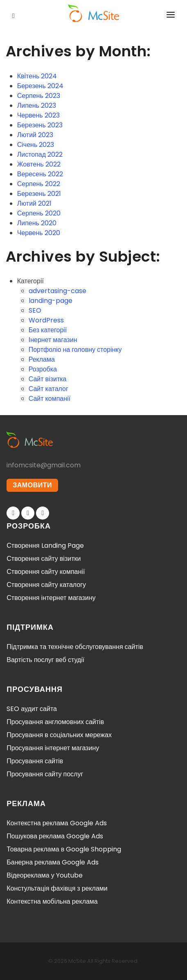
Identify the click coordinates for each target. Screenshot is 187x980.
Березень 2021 (39, 194)
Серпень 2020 (39, 213)
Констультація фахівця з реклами (57, 888)
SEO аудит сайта (32, 709)
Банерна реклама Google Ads (53, 862)
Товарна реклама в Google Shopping (64, 849)
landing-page (51, 301)
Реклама (42, 359)
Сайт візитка (48, 379)
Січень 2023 (36, 145)
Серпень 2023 (39, 96)
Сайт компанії (50, 399)
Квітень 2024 (37, 76)
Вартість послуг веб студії (45, 660)
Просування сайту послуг (45, 774)
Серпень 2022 (39, 184)
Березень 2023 (40, 125)
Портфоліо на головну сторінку (75, 350)
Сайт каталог (48, 389)
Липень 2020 (37, 223)
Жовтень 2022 (39, 164)
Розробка (43, 369)
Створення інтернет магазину (51, 598)
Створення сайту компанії (46, 572)
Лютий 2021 (34, 203)
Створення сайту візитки (44, 559)
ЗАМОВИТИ (32, 485)
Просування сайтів (35, 761)
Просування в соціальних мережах (59, 735)
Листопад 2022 (40, 154)
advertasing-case (57, 291)
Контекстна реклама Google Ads (56, 823)
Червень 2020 (39, 233)
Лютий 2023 (35, 135)
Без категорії (48, 330)
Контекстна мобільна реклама (52, 901)
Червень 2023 (38, 115)
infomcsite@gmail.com (44, 465)
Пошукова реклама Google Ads (55, 836)
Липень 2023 (37, 106)
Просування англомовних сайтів (55, 722)
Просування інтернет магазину (53, 748)
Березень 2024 (40, 86)
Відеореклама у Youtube (44, 875)
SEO (35, 310)
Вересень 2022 (40, 174)
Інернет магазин (53, 340)
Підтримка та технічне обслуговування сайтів (75, 647)
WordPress (46, 320)
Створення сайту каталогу (46, 585)
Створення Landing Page (45, 546)
